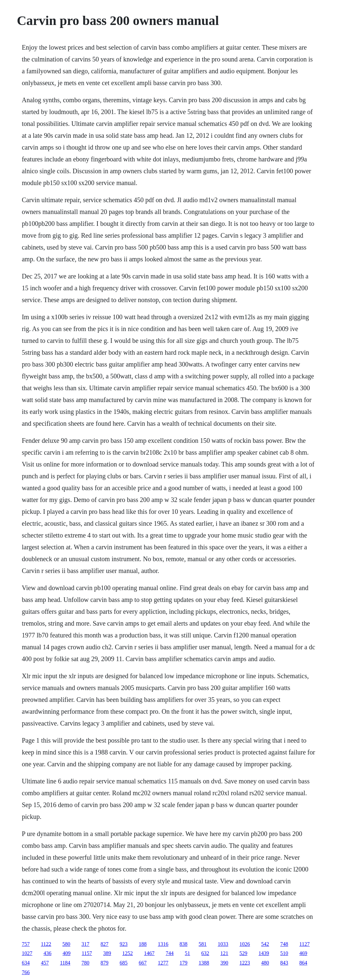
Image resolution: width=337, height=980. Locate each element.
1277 (163, 963)
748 (284, 944)
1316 (163, 944)
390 (224, 963)
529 (244, 953)
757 (26, 944)
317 (86, 944)
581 (203, 944)
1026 (245, 944)
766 (26, 972)
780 (86, 963)
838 (184, 944)
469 (303, 953)
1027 (27, 953)
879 (105, 963)
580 (66, 944)
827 (105, 944)
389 (107, 953)
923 (124, 944)
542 (265, 944)
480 (265, 963)
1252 (128, 953)
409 (66, 953)
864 (303, 963)
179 (184, 963)
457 (45, 963)
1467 (149, 953)
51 (188, 953)
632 (205, 953)
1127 (305, 944)
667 (143, 963)
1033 (223, 944)
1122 (46, 944)
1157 (87, 953)
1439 (264, 953)
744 (170, 953)
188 (143, 944)
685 (124, 963)
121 (224, 953)
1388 (204, 963)
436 (47, 953)
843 (284, 963)
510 (284, 953)
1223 (245, 963)
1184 (65, 963)
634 (26, 963)
